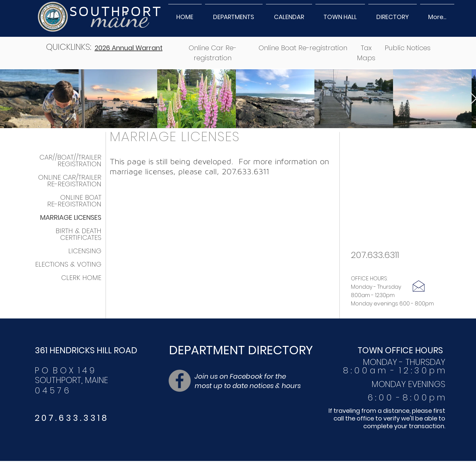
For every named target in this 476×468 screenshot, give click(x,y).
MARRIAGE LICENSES (175, 136)
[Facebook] (180, 381)
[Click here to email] (419, 286)
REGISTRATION (79, 164)
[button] (234, 14)
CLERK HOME (81, 278)
